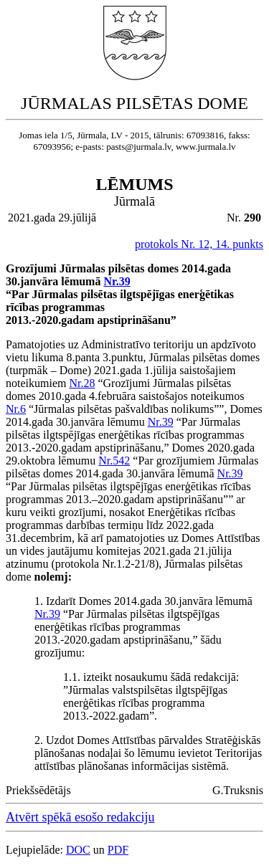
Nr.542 (114, 461)
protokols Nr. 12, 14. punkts (199, 244)
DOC (78, 850)
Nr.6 (16, 409)
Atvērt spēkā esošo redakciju (80, 817)
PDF (118, 850)
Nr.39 (117, 281)
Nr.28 (82, 383)
